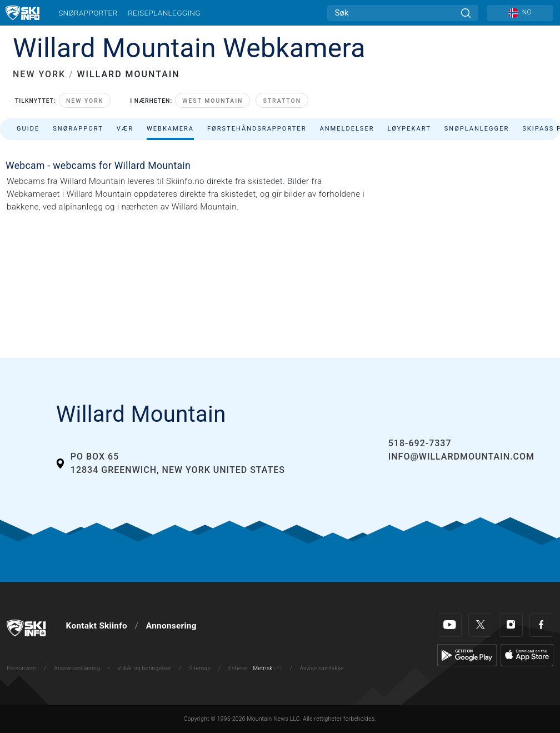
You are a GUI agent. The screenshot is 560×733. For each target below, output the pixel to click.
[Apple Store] (527, 655)
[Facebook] (541, 625)
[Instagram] (511, 625)
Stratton (282, 101)
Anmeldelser (347, 129)
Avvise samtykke (322, 668)
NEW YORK (39, 74)
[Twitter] (480, 625)
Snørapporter (88, 13)
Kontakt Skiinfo (97, 626)
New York (85, 101)
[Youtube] (450, 625)
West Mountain (212, 101)
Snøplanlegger (477, 129)
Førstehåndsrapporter (257, 129)
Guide (28, 129)
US (277, 668)
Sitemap (200, 668)
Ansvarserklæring (77, 668)
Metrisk (262, 668)
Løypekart (409, 129)
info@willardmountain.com (461, 457)
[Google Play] (467, 655)
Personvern (22, 668)
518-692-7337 (420, 443)
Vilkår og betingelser (145, 668)
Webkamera (170, 129)
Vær (125, 129)
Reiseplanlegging (164, 13)
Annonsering (171, 626)
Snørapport (78, 129)
